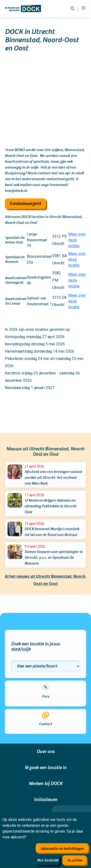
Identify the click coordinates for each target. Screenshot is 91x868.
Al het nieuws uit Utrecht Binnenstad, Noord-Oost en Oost (45, 580)
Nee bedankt (48, 860)
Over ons (46, 752)
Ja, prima (74, 860)
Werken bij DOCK (46, 784)
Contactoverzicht (25, 204)
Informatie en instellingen (62, 849)
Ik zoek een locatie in (46, 768)
